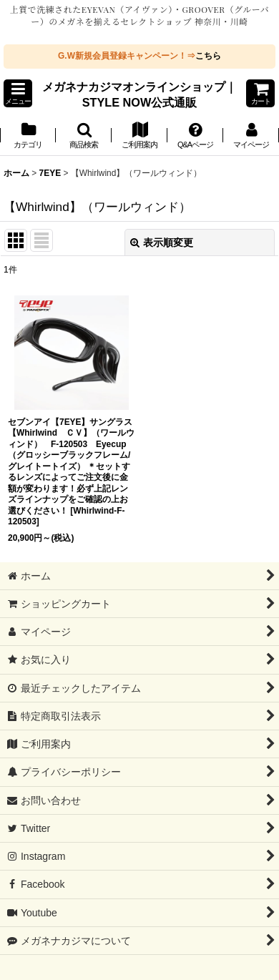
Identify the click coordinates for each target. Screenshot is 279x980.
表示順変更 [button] (162, 242)
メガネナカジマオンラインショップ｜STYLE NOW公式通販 (139, 94)
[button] (18, 93)
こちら (208, 56)
